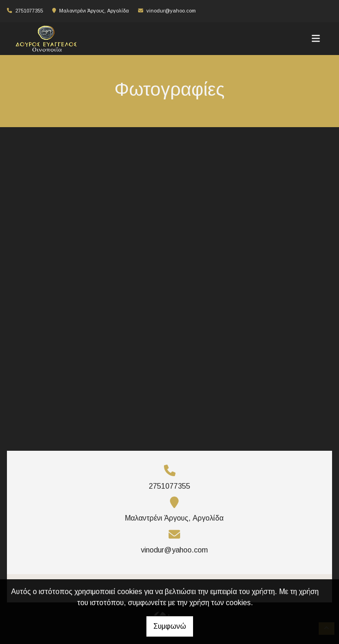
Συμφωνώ (170, 626)
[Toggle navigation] (316, 39)
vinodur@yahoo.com (171, 11)
